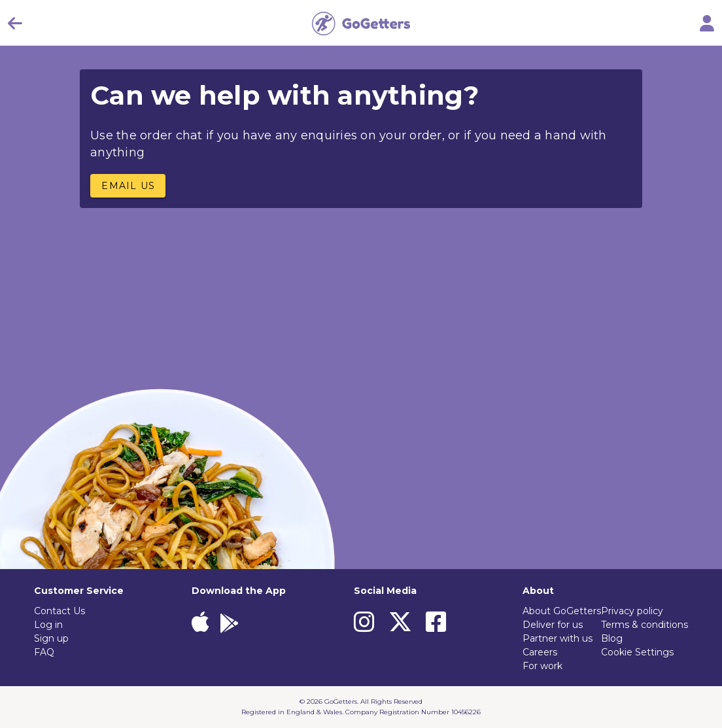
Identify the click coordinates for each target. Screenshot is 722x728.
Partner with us (558, 638)
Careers (540, 652)
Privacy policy (632, 611)
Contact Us (60, 611)
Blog (612, 638)
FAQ (44, 652)
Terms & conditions (645, 625)
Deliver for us (553, 625)
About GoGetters (562, 611)
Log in (48, 625)
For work (542, 666)
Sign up (51, 638)
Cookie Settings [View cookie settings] (637, 652)
